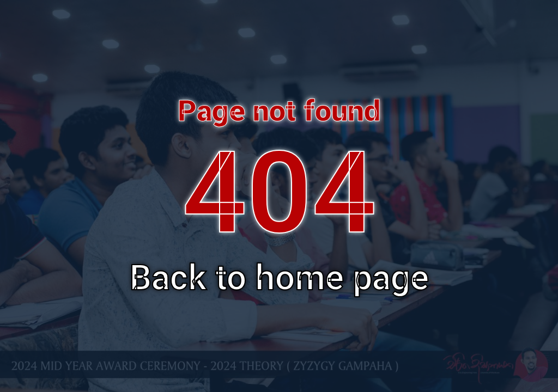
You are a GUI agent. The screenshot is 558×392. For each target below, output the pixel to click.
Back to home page (279, 278)
